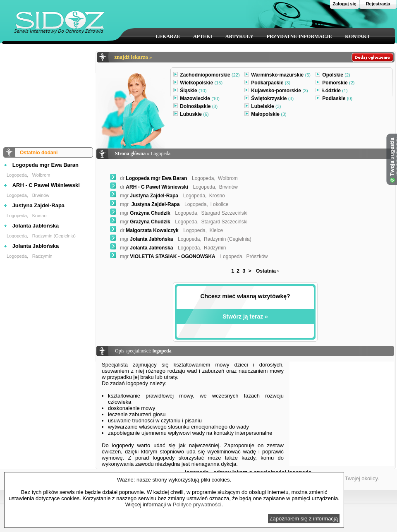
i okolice (219, 204)
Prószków (257, 256)
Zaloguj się (344, 4)
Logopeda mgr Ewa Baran (45, 165)
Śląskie (190, 91)
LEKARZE (168, 36)
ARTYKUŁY (239, 36)
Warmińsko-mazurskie (277, 76)
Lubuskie (191, 115)
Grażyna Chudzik (140, 213)
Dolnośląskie (195, 107)
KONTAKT (357, 36)
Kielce (216, 230)
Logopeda (17, 175)
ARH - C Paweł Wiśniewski (46, 185)
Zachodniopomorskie (206, 76)
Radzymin (42, 256)
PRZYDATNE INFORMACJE (299, 36)
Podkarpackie (267, 84)
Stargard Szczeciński (224, 213)
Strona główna (130, 153)
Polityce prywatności (197, 504)
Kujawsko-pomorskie (276, 91)
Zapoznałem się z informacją (304, 519)
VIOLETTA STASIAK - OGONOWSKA (163, 256)
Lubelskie (263, 107)
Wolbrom (41, 175)
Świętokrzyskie (269, 99)
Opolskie (333, 76)
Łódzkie (331, 91)
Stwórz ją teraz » (245, 316)
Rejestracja (378, 4)
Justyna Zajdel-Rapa (38, 205)
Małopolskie (265, 115)
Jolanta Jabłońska (36, 226)
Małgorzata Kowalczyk (144, 230)
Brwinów (41, 195)
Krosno (39, 216)
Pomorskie (335, 84)
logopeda (162, 351)
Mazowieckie (196, 99)
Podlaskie (334, 99)
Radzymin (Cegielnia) (54, 236)
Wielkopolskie (198, 84)
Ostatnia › (267, 271)
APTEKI (203, 36)
